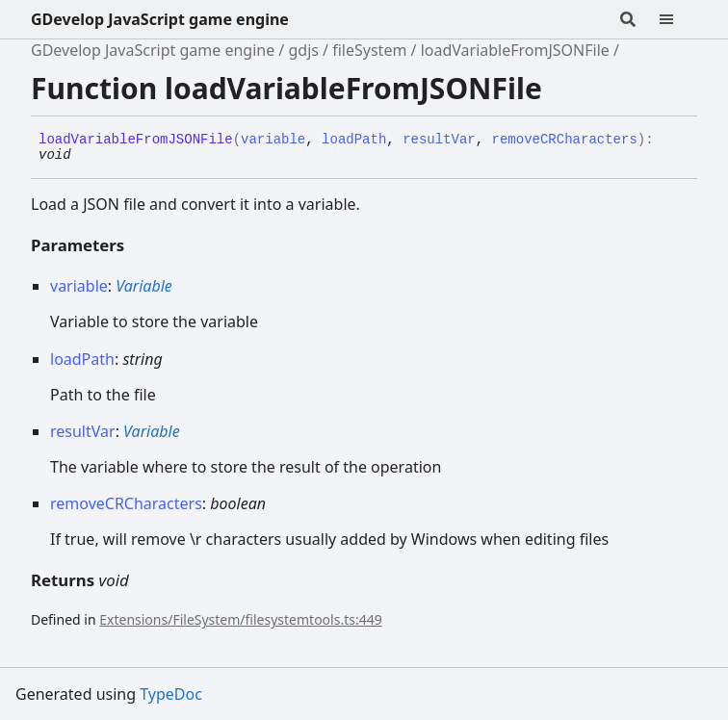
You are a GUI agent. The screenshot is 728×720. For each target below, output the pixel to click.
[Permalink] (86, 156)
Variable (144, 286)
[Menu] (678, 19)
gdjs (303, 50)
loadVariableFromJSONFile (515, 50)
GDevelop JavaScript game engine (160, 19)
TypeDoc (171, 694)
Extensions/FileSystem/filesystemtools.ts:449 (240, 619)
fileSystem (369, 50)
